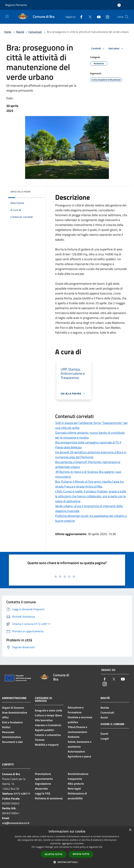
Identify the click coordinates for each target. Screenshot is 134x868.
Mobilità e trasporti (47, 745)
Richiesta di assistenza (49, 798)
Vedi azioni (116, 49)
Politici (6, 727)
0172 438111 (22, 794)
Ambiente (74, 737)
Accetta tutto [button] (54, 854)
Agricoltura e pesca (79, 756)
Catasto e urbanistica (48, 735)
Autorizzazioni (76, 751)
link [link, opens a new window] (101, 847)
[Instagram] (106, 17)
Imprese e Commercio (48, 725)
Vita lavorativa (44, 720)
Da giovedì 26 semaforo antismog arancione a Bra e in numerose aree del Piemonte (91, 455)
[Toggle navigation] (7, 16)
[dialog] (67, 847)
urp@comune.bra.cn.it (16, 823)
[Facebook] (80, 17)
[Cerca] (127, 17)
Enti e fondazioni (12, 722)
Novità (20, 32)
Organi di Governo (13, 708)
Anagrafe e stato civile (49, 710)
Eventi (104, 734)
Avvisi (104, 717)
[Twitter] (89, 17)
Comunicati (35, 32)
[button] (67, 862)
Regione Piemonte (16, 5)
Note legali (74, 788)
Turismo (40, 740)
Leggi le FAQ (42, 793)
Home (8, 32)
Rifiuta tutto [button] (81, 854)
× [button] (130, 830)
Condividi (98, 49)
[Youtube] (97, 17)
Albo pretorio (76, 784)
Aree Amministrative (15, 712)
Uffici (5, 717)
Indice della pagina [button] (21, 192)
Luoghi (105, 739)
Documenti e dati (12, 742)
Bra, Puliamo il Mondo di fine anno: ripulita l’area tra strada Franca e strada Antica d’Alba (89, 484)
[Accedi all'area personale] (119, 5)
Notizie (105, 708)
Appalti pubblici (44, 730)
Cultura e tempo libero (49, 715)
